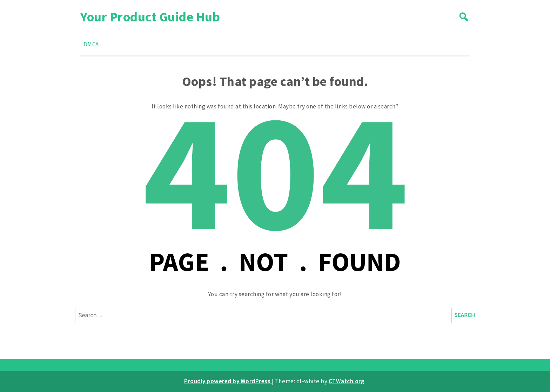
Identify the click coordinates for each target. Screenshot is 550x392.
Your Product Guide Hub (150, 17)
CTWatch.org (347, 381)
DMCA (91, 44)
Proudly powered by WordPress (228, 381)
